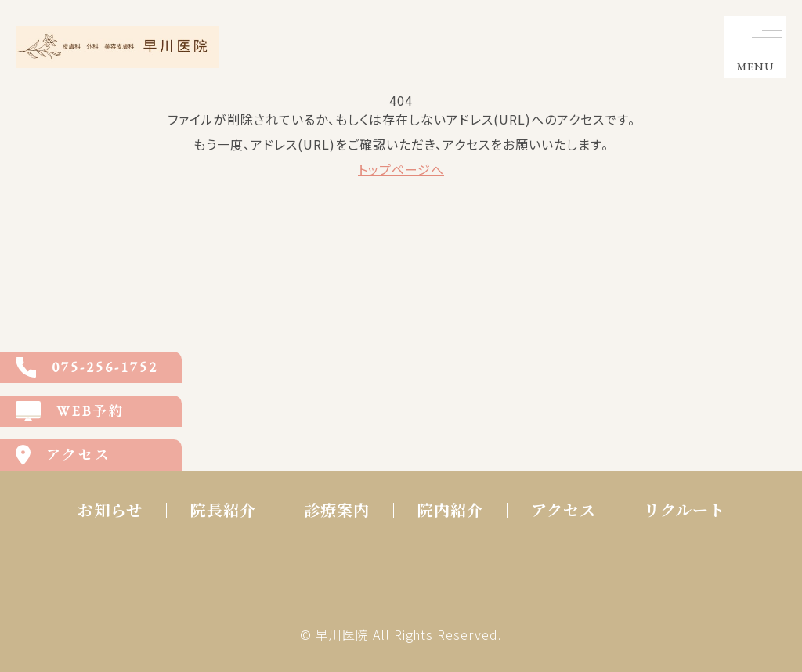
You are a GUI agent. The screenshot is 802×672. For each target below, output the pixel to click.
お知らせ (110, 511)
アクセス (564, 511)
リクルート (685, 511)
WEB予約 (70, 411)
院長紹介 (223, 511)
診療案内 (337, 511)
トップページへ (401, 169)
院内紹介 (450, 511)
